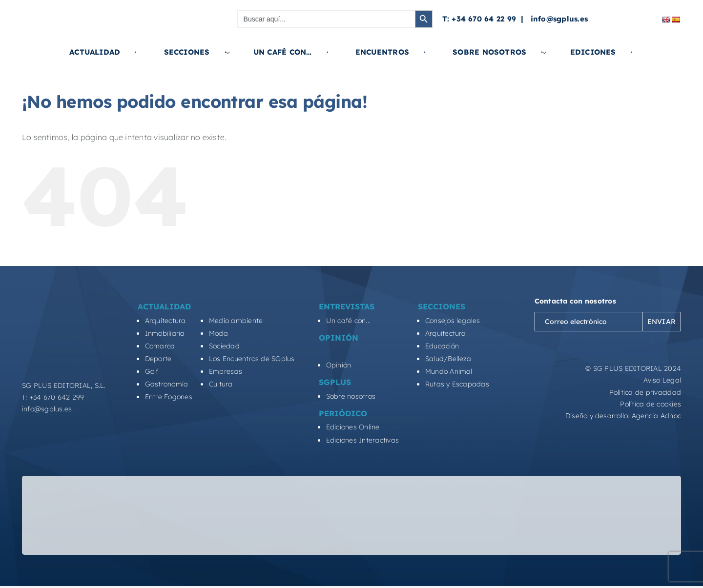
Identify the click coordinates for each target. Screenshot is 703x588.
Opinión (339, 365)
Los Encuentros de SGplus (252, 359)
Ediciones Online (353, 427)
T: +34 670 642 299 (53, 397)
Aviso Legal (662, 380)
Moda (218, 333)
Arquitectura (165, 321)
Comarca (160, 346)
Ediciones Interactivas (362, 440)
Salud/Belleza (448, 359)
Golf (152, 371)
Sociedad (224, 346)
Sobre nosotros (351, 396)
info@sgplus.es (559, 19)
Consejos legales (453, 321)
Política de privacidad (645, 392)
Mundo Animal (449, 371)
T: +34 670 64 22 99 (479, 19)
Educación (442, 346)
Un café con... (348, 321)
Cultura (221, 384)
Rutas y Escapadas (457, 384)
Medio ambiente (236, 321)
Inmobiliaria (165, 333)
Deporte (158, 359)
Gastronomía (167, 384)
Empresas (226, 371)
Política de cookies (651, 404)
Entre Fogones (169, 397)
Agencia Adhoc (656, 416)
